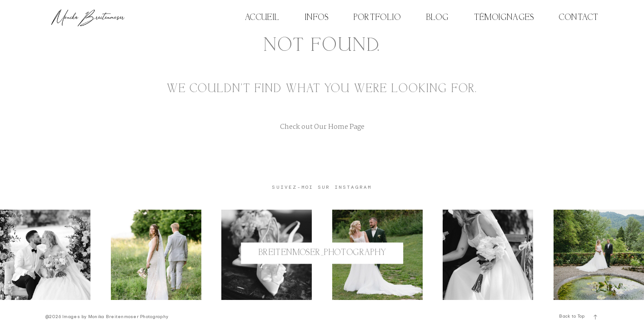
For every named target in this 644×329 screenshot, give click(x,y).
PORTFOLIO (377, 18)
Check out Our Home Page (322, 127)
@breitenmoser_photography (322, 253)
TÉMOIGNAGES (504, 18)
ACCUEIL (262, 18)
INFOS (317, 18)
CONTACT (579, 18)
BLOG (438, 18)
